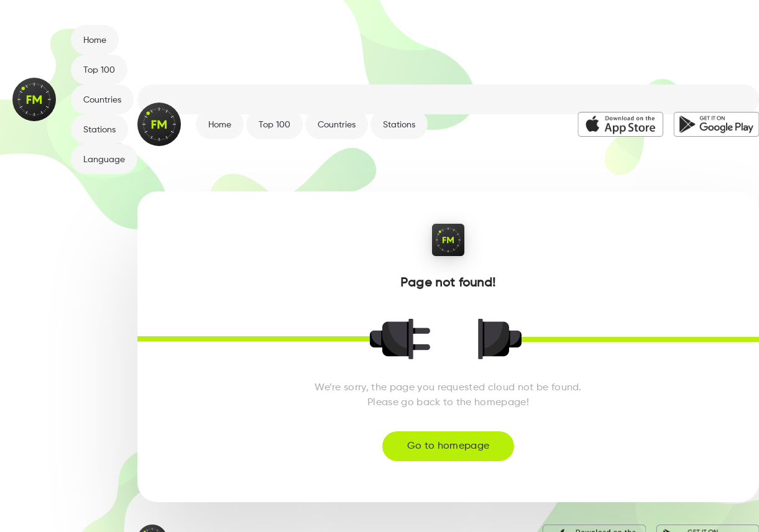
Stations (99, 130)
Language (104, 160)
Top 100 (99, 70)
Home (95, 40)
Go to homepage (448, 446)
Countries (102, 100)
